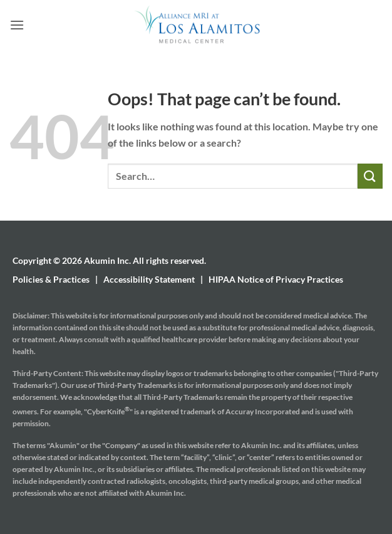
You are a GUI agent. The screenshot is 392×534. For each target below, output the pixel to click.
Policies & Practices (51, 279)
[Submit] (370, 176)
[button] (17, 25)
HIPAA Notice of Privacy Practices (276, 279)
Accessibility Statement (149, 279)
